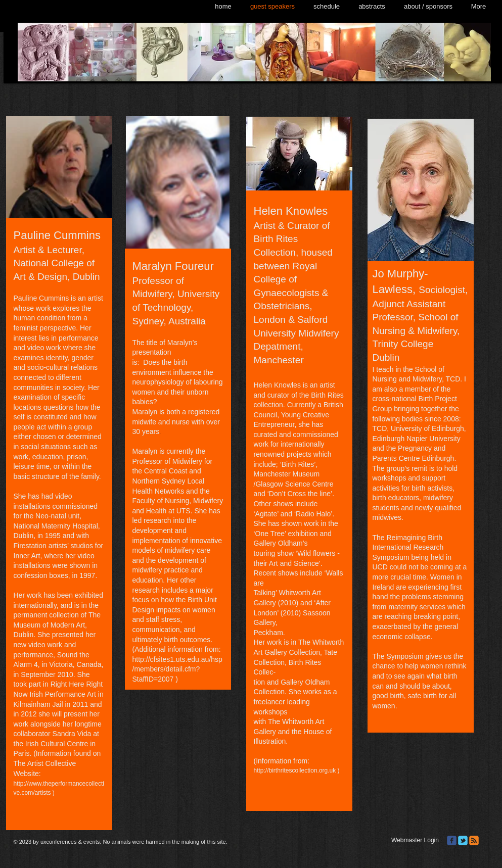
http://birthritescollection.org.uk (295, 770)
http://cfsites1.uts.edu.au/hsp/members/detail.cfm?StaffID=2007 (177, 669)
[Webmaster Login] (415, 841)
